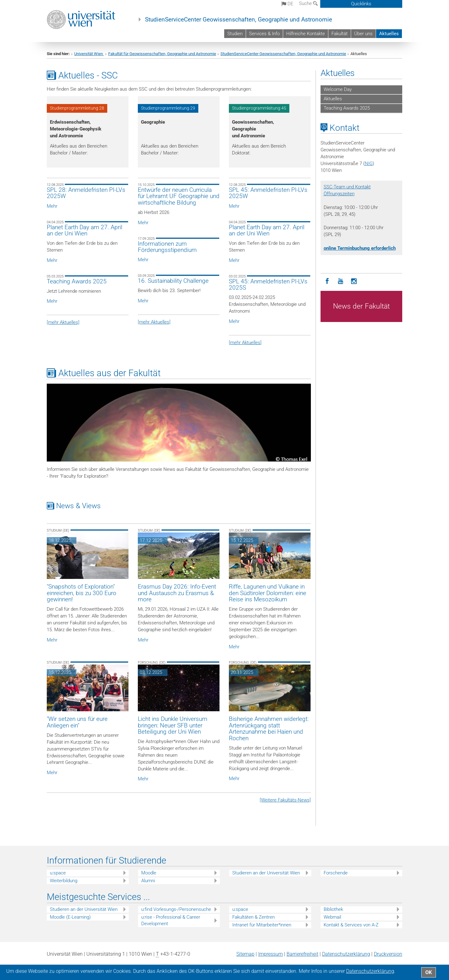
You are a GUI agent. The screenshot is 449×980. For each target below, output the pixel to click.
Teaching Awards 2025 (347, 108)
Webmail (332, 917)
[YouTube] (341, 281)
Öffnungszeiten (339, 194)
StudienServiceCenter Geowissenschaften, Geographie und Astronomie (239, 20)
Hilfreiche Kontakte (306, 34)
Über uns (363, 34)
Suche (308, 3)
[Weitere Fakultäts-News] (285, 800)
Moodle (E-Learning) (70, 917)
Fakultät (340, 34)
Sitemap (245, 954)
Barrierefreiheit (302, 954)
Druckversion (388, 954)
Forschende (336, 873)
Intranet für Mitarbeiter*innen (262, 925)
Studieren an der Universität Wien (266, 873)
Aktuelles (389, 34)
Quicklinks (361, 4)
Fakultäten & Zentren (253, 917)
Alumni (148, 881)
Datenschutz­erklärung (346, 954)
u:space (58, 873)
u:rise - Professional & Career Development (171, 920)
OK (429, 972)
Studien (235, 34)
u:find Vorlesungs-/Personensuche (176, 909)
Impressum (270, 954)
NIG (369, 163)
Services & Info (264, 34)
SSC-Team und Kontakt (347, 187)
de (287, 4)
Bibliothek (333, 909)
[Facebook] (327, 281)
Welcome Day (338, 89)
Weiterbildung (64, 881)
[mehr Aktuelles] (63, 322)
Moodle (149, 873)
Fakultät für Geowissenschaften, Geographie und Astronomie (162, 54)
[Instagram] (354, 281)
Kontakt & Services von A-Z (351, 925)
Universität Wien (89, 54)
